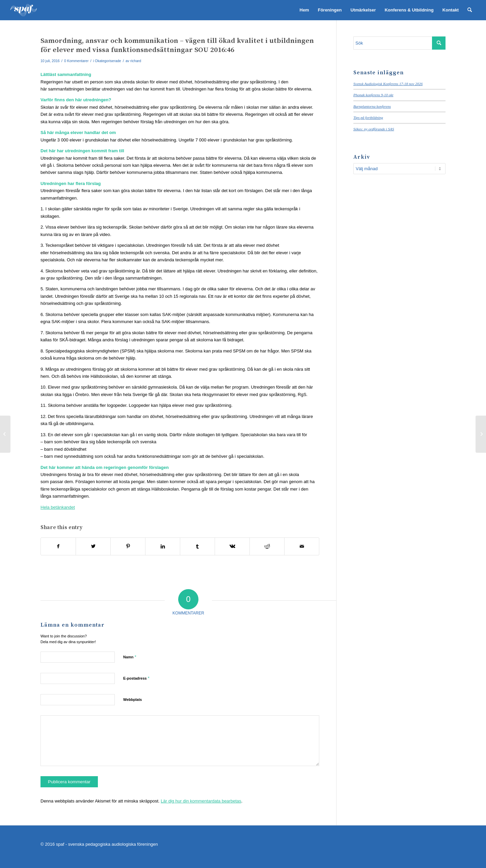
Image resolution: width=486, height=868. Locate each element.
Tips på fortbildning (368, 117)
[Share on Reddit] (267, 546)
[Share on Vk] (232, 546)
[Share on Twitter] (93, 546)
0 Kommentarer (76, 61)
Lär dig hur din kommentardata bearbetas (201, 801)
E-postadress (136, 678)
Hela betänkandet (58, 507)
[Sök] (470, 10)
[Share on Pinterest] (128, 546)
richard (136, 61)
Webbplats (132, 700)
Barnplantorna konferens (372, 106)
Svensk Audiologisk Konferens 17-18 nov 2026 (388, 84)
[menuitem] (304, 10)
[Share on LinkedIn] (163, 546)
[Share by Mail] (302, 546)
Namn (130, 657)
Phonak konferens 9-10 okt (373, 95)
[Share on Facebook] (58, 546)
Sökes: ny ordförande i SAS (374, 129)
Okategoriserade (108, 61)
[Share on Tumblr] (197, 546)
